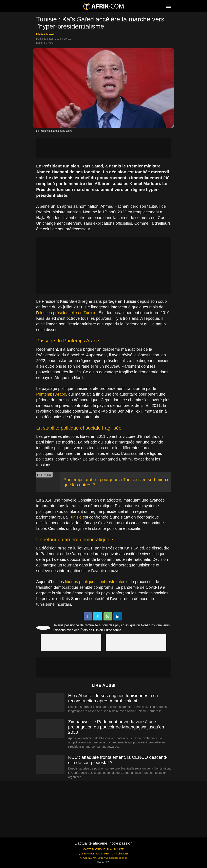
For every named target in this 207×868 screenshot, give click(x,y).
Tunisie (75, 517)
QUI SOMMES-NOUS (90, 854)
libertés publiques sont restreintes (95, 582)
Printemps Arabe (51, 394)
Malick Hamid (46, 34)
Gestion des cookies (116, 858)
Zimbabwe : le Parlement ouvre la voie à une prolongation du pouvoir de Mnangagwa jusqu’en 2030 (116, 727)
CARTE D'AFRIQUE (94, 849)
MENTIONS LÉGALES (116, 854)
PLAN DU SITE (115, 849)
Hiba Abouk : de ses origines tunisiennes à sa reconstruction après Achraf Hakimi (113, 698)
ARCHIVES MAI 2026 (92, 858)
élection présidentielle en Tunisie (67, 313)
